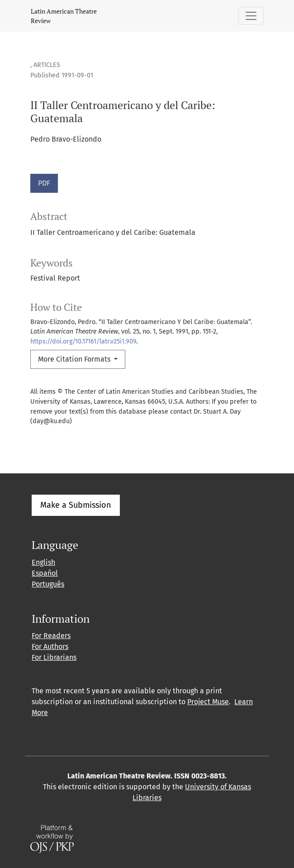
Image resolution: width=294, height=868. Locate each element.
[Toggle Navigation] (251, 16)
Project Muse (208, 702)
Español (45, 573)
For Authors (50, 646)
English (43, 562)
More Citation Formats (75, 359)
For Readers (51, 636)
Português (48, 584)
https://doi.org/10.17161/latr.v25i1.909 (83, 341)
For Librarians (54, 657)
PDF (44, 183)
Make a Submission (76, 505)
